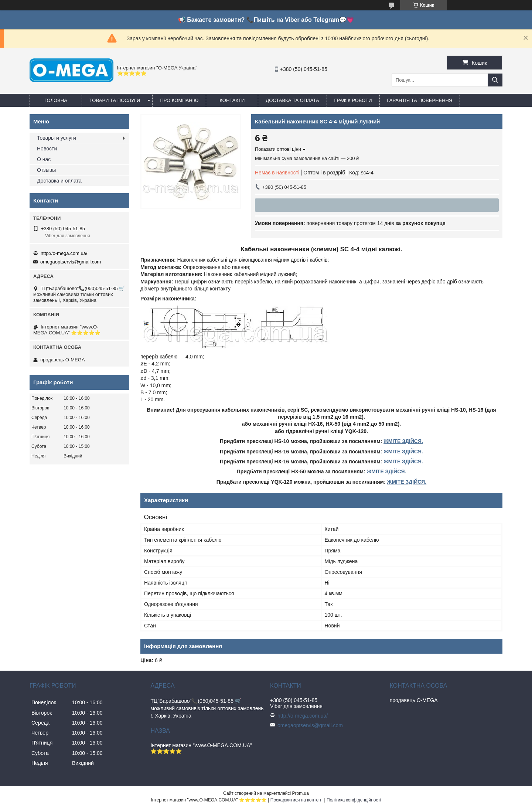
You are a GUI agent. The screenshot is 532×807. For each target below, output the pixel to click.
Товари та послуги (115, 100)
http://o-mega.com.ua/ (64, 253)
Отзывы (46, 170)
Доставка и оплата (59, 181)
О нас (44, 159)
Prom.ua (301, 793)
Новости (47, 149)
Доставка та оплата (292, 100)
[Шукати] (495, 80)
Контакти (232, 100)
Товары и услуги (57, 138)
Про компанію (179, 100)
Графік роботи (353, 100)
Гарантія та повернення (420, 100)
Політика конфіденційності (354, 800)
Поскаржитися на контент (297, 800)
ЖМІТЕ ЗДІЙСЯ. (403, 441)
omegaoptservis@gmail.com (71, 262)
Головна (56, 100)
